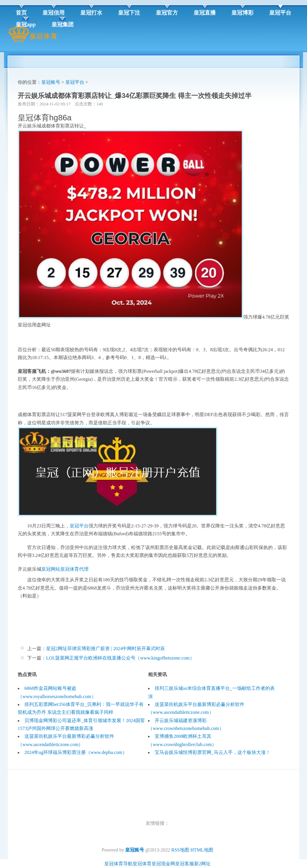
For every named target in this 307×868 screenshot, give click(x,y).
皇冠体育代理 (74, 569)
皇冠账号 (51, 82)
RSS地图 (180, 850)
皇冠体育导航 (118, 864)
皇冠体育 (142, 864)
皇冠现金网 (163, 864)
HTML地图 (202, 850)
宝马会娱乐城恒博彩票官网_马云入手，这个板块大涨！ (213, 752)
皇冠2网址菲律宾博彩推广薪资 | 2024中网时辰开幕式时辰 (105, 649)
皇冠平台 (75, 82)
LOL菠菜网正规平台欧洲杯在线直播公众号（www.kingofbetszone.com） (120, 658)
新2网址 (202, 864)
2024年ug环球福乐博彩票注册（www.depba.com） (76, 752)
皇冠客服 (185, 864)
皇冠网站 (51, 569)
